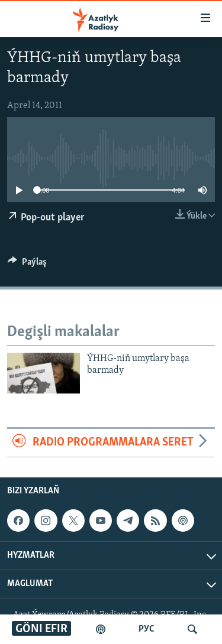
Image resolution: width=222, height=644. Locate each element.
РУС (147, 629)
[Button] (27, 265)
